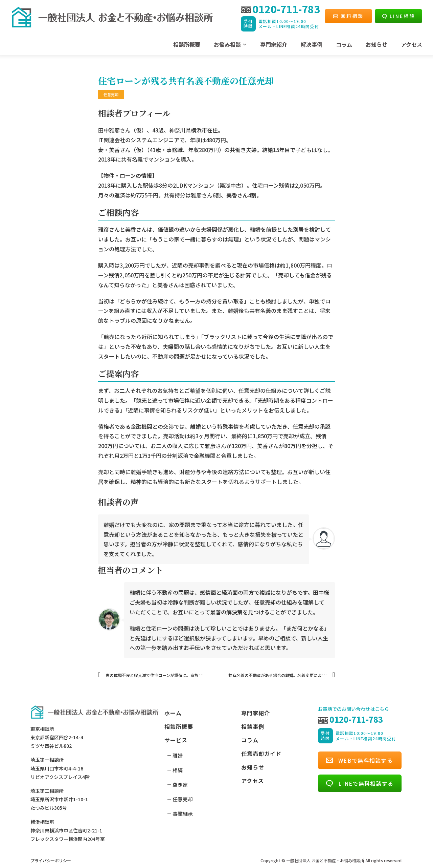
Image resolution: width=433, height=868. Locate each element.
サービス (176, 740)
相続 (178, 770)
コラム (344, 44)
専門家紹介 (274, 44)
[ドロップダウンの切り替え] (245, 44)
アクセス (412, 44)
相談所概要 (187, 44)
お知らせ (377, 44)
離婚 (178, 755)
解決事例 (312, 44)
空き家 (180, 785)
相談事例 (253, 726)
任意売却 (183, 799)
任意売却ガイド (261, 754)
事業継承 (183, 814)
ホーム (173, 713)
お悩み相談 (227, 44)
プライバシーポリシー (51, 860)
